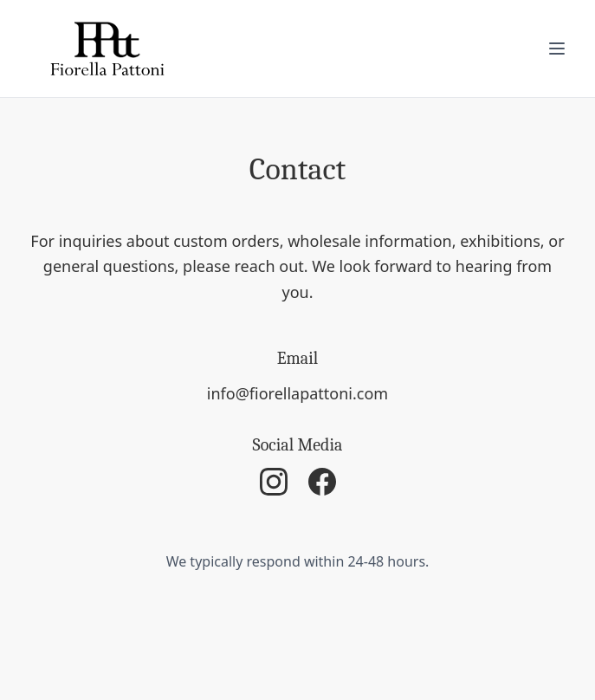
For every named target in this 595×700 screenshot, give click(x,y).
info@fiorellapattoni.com (297, 393)
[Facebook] (322, 482)
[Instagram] (274, 482)
